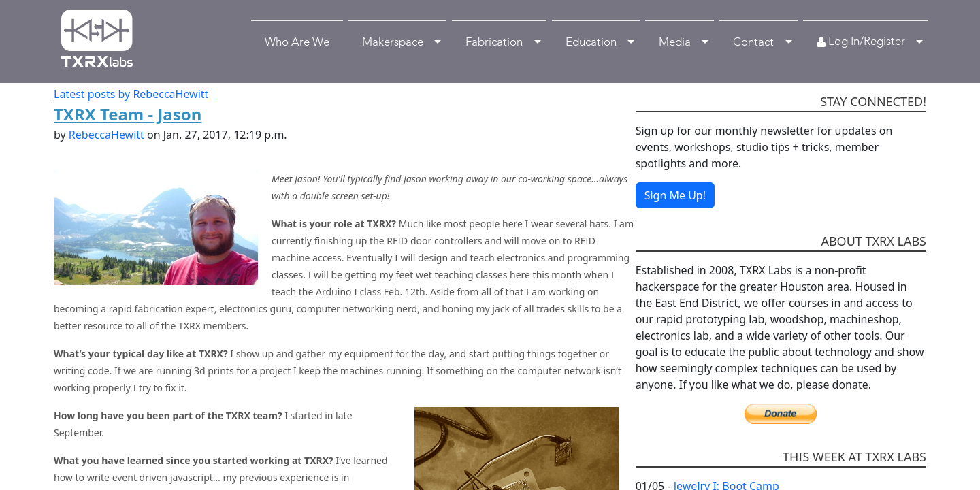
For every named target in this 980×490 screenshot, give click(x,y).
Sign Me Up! (675, 195)
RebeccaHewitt (107, 135)
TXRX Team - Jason (128, 114)
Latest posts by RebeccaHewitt (131, 94)
